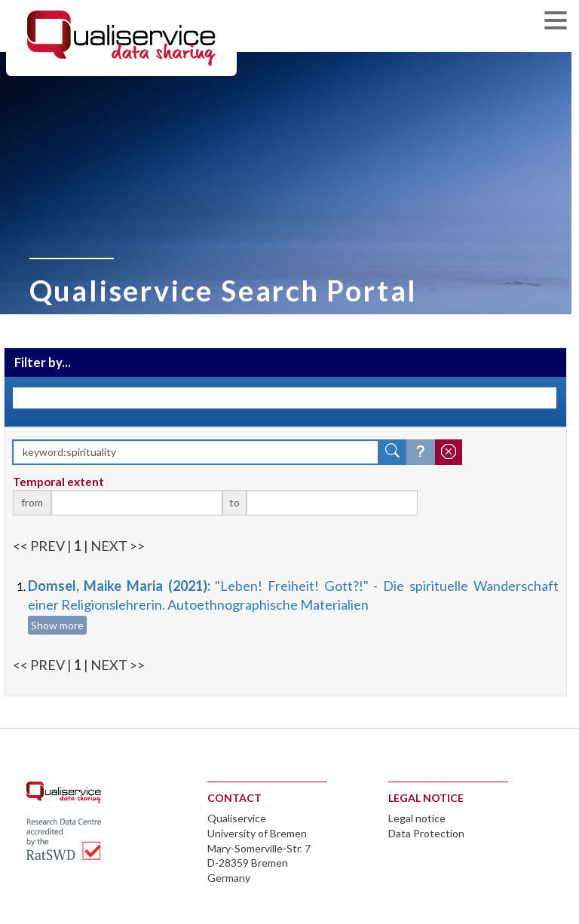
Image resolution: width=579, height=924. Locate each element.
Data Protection (426, 833)
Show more (57, 625)
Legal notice (417, 818)
